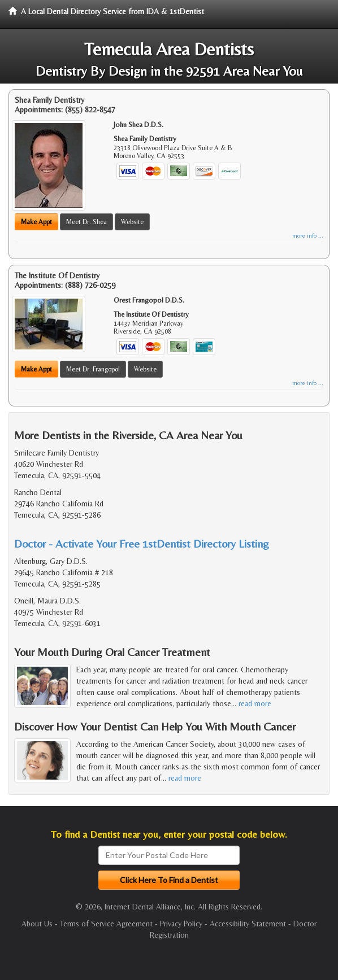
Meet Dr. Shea (86, 222)
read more (255, 703)
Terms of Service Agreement (106, 924)
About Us (37, 924)
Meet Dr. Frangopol (93, 369)
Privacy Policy (181, 924)
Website (132, 222)
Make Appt (36, 222)
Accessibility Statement (248, 924)
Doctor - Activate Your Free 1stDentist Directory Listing (142, 543)
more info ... (308, 236)
